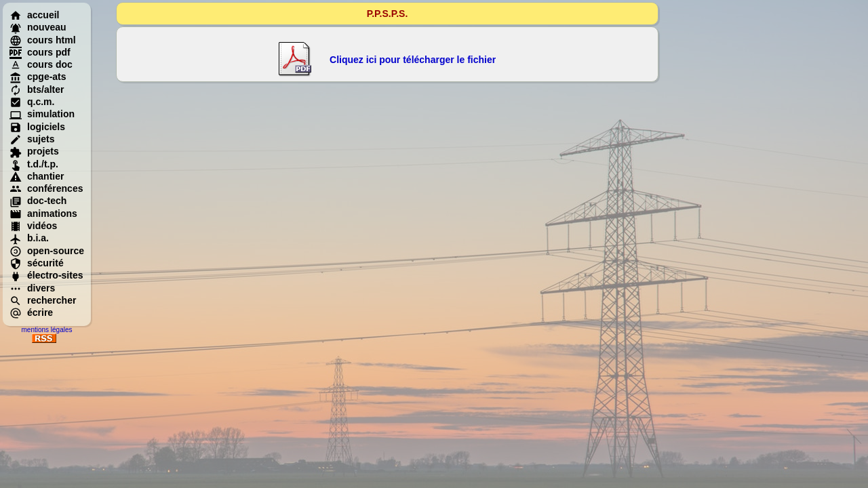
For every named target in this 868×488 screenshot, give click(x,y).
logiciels (37, 127)
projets (34, 151)
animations (43, 213)
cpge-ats (38, 77)
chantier (37, 176)
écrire (31, 312)
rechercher (43, 300)
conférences (46, 188)
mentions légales (46, 330)
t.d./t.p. (34, 164)
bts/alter (37, 89)
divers (32, 288)
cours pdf (40, 52)
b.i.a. (29, 238)
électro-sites (46, 275)
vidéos (33, 226)
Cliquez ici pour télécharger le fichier (413, 60)
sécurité (37, 263)
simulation (42, 114)
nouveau (38, 27)
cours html (43, 40)
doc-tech (38, 201)
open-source (47, 251)
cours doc (41, 64)
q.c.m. (32, 102)
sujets (32, 139)
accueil (34, 15)
